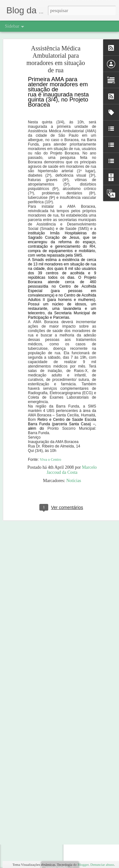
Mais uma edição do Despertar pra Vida (46, 738)
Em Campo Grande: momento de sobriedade (50, 624)
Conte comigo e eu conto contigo (41, 581)
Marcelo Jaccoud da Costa (72, 431)
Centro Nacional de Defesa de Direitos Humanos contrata (59, 652)
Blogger (83, 865)
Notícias (74, 441)
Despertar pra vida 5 (31, 695)
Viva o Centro (50, 420)
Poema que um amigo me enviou (41, 610)
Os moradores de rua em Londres (41, 638)
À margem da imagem (33, 667)
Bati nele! (23, 567)
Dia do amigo (26, 724)
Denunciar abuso (102, 865)
